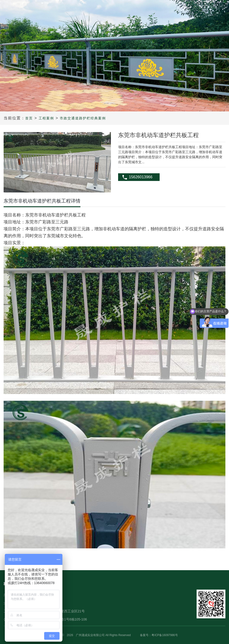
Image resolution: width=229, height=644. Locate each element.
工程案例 (46, 118)
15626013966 (141, 177)
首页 (29, 118)
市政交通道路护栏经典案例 (83, 118)
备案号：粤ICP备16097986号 (159, 635)
